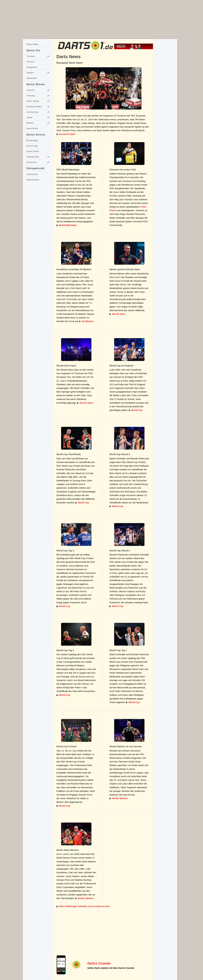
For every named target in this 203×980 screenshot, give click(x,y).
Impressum (32, 174)
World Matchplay (68, 225)
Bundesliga (32, 140)
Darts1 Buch (33, 151)
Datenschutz (33, 180)
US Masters (88, 321)
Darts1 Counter (99, 963)
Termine (31, 62)
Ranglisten (32, 67)
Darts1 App (32, 146)
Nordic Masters (120, 798)
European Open (67, 134)
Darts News (32, 44)
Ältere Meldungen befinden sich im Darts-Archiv (84, 906)
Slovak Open (119, 314)
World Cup (137, 410)
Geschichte (32, 128)
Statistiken (32, 78)
